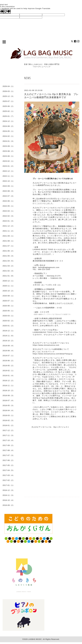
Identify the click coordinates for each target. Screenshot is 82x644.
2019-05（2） (9, 366)
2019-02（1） (9, 371)
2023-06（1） (9, 156)
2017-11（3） (9, 435)
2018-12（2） (9, 381)
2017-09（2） (9, 445)
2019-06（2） (9, 361)
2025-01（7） (9, 116)
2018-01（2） (9, 425)
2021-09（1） (9, 236)
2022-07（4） (9, 196)
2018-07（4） (9, 400)
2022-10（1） (9, 181)
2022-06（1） (9, 201)
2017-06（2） (9, 460)
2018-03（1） (9, 415)
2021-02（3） (9, 271)
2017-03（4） (9, 475)
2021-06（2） (9, 251)
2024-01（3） (9, 141)
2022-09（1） (9, 186)
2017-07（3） (9, 455)
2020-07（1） (9, 301)
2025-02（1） (9, 111)
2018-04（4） (9, 410)
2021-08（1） (9, 241)
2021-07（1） (9, 246)
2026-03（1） (9, 91)
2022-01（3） (9, 221)
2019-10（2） (9, 341)
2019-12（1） (9, 331)
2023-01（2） (9, 166)
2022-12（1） (9, 171)
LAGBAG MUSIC (35, 639)
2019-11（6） (9, 336)
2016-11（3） (9, 495)
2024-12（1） (9, 121)
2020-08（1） (9, 296)
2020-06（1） (9, 306)
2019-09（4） (9, 346)
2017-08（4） (9, 450)
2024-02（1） (9, 136)
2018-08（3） (9, 395)
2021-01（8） (9, 276)
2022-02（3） (9, 216)
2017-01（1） (9, 485)
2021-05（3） (9, 256)
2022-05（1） (9, 206)
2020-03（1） (9, 316)
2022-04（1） (9, 211)
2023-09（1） (9, 146)
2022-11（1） (9, 176)
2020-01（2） (9, 326)
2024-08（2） (9, 126)
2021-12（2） (9, 226)
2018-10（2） (9, 391)
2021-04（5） (9, 261)
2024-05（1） (9, 131)
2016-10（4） (9, 500)
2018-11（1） (9, 386)
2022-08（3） (9, 191)
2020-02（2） (9, 321)
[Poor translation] (7, 11)
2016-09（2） (9, 505)
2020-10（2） (9, 291)
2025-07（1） (9, 101)
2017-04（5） (9, 470)
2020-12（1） (9, 281)
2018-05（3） (9, 405)
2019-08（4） (9, 351)
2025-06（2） (9, 106)
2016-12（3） (9, 490)
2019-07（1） (9, 356)
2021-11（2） (9, 231)
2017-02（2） (9, 480)
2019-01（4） (9, 376)
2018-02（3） (9, 420)
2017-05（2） (9, 465)
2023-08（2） (9, 151)
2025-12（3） (9, 96)
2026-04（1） (9, 86)
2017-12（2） (9, 430)
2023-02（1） (9, 161)
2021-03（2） (9, 266)
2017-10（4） (9, 440)
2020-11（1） (9, 286)
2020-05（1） (9, 311)
